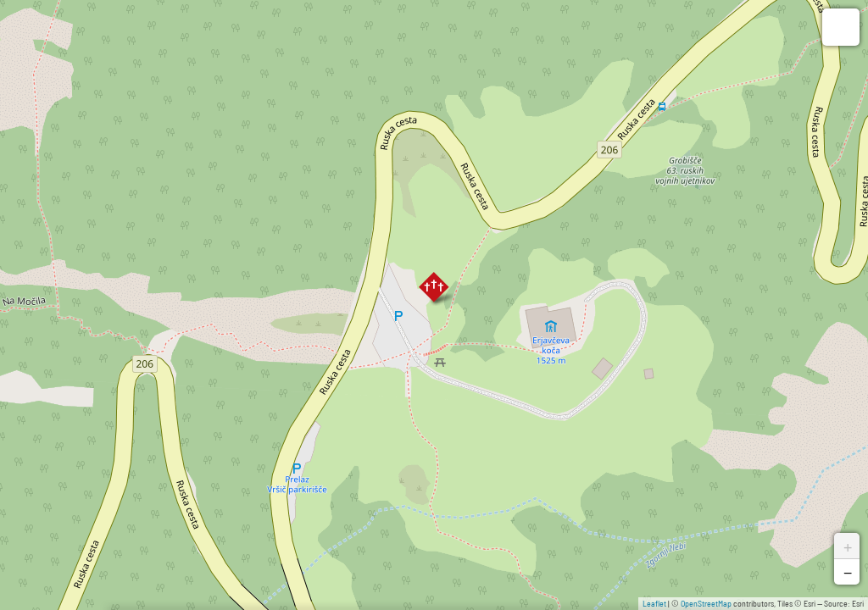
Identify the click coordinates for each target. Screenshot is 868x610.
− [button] (848, 572)
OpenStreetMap (706, 603)
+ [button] (848, 546)
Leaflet (654, 603)
